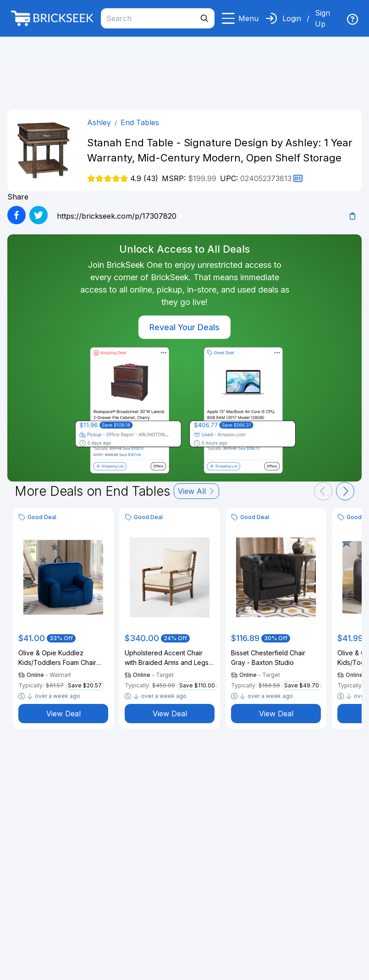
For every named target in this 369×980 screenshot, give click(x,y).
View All (196, 491)
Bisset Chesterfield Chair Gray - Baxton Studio (268, 658)
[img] (352, 19)
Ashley (99, 122)
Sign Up (322, 18)
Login (292, 18)
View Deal (63, 714)
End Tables (140, 122)
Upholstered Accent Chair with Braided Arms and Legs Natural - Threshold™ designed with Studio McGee (168, 658)
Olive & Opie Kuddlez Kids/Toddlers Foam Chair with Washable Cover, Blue (59, 658)
